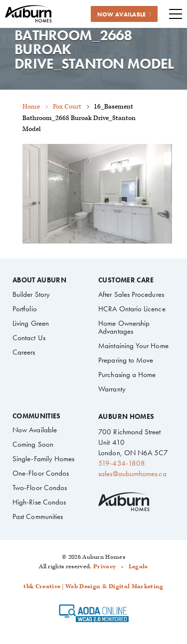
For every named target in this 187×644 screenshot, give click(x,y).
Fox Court (67, 107)
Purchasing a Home (127, 375)
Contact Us (29, 338)
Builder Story (31, 294)
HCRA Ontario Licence (132, 309)
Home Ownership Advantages (124, 327)
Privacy (104, 567)
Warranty (112, 389)
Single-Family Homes (43, 459)
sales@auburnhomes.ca (132, 474)
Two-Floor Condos (40, 488)
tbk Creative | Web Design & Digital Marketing (93, 586)
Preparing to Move (126, 360)
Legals (138, 567)
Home (31, 107)
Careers (24, 352)
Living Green (31, 323)
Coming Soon (33, 444)
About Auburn (39, 280)
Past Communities (38, 516)
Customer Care (126, 280)
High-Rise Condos (39, 502)
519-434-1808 (122, 463)
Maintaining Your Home (133, 346)
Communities (37, 416)
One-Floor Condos (41, 473)
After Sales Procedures (131, 294)
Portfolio (25, 309)
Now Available (35, 430)
